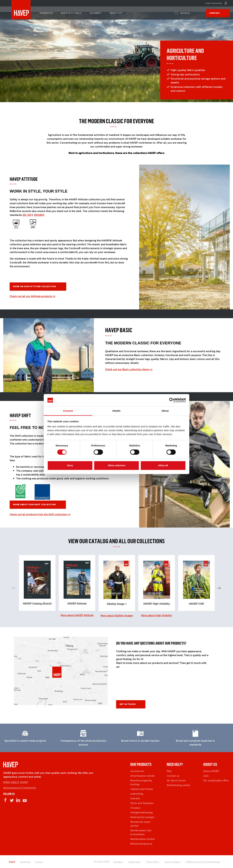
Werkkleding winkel (178, 785)
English (12, 862)
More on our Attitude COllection (35, 286)
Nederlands (25, 862)
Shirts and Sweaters (142, 803)
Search (185, 13)
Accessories (137, 771)
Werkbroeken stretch (143, 839)
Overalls (135, 798)
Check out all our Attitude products (31, 296)
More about (77, 615)
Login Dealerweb (214, 3)
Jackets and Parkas (142, 789)
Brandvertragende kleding (141, 782)
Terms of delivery (172, 862)
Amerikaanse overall (142, 776)
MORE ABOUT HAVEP (16, 782)
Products (46, 13)
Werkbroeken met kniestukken (141, 832)
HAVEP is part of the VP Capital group (203, 862)
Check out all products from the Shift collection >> (40, 514)
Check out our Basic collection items (127, 369)
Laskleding (137, 794)
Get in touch (128, 704)
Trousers (135, 808)
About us (116, 13)
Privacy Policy (153, 862)
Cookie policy (135, 862)
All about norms (176, 780)
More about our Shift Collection (35, 504)
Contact (215, 13)
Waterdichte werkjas (142, 817)
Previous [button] (14, 588)
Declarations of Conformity (20, 788)
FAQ (169, 771)
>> (54, 296)
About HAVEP (211, 771)
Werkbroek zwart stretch (140, 824)
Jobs (206, 776)
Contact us (173, 776)
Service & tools (71, 13)
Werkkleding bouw (141, 844)
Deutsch (39, 862)
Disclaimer (118, 862)
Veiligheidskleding (141, 812)
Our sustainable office (216, 780)
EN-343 (27, 215)
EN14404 (39, 215)
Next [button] (219, 588)
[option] (37, 583)
